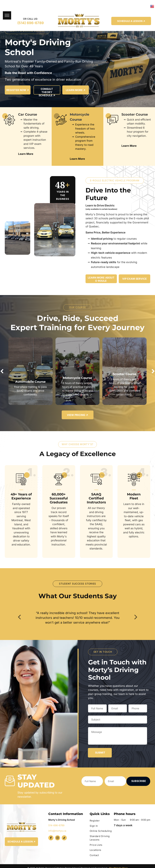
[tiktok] (64, 838)
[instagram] (58, 838)
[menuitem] (102, 821)
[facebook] (51, 838)
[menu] (7, 15)
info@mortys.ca (57, 831)
